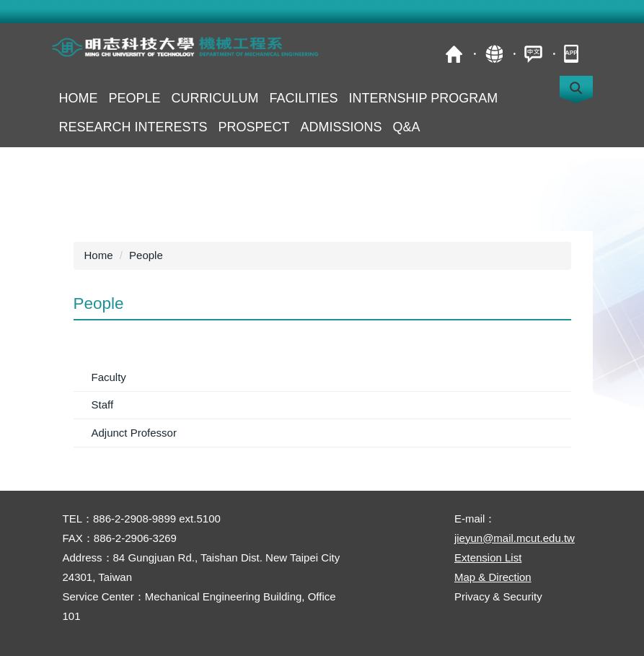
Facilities (304, 98)
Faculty (109, 377)
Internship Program (424, 98)
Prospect (254, 127)
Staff (103, 404)
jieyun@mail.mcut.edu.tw (515, 538)
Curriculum (215, 98)
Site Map (494, 54)
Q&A (407, 127)
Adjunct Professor (134, 433)
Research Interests (133, 127)
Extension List (488, 557)
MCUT (454, 54)
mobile (573, 54)
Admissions (341, 127)
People (135, 98)
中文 (533, 54)
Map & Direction (493, 577)
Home (79, 98)
